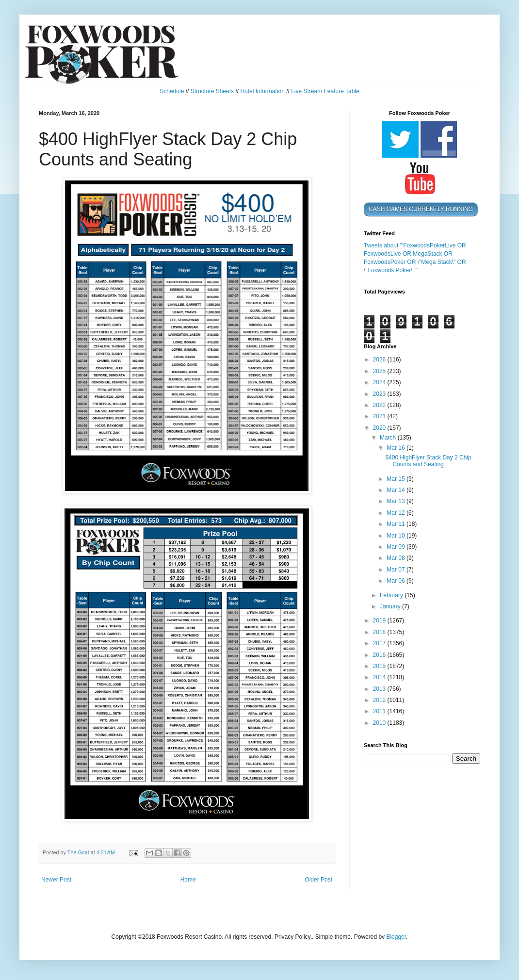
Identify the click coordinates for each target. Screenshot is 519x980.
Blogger (396, 937)
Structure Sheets (212, 91)
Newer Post (56, 880)
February (392, 595)
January (391, 606)
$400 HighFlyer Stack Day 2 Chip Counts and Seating (428, 461)
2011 (380, 711)
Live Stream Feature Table (325, 91)
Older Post (318, 880)
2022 (380, 405)
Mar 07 (397, 570)
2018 (380, 632)
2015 (380, 666)
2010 (380, 723)
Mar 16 (397, 448)
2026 (380, 359)
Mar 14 (397, 490)
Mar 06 (397, 581)
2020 (380, 428)
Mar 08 (397, 558)
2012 (380, 700)
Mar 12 (397, 513)
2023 (380, 394)
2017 (380, 643)
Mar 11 (397, 524)
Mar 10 (397, 536)
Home (188, 880)
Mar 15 (397, 479)
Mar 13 (397, 501)
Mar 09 (397, 547)
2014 (380, 677)
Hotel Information (262, 91)
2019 (380, 621)
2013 (380, 689)
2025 (380, 371)
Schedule (172, 91)
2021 (380, 416)
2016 (380, 655)
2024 (380, 382)
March (389, 438)
